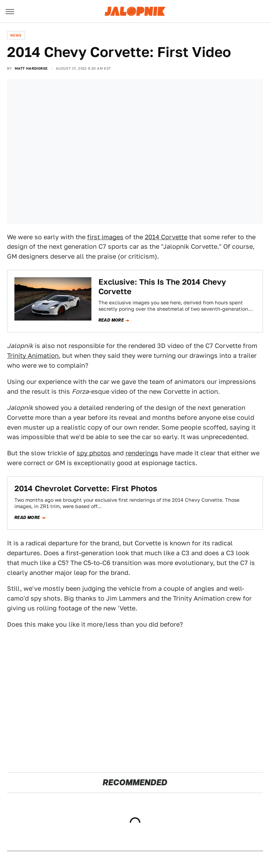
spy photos (94, 453)
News (16, 35)
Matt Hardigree (31, 68)
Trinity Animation (33, 356)
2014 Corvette (166, 237)
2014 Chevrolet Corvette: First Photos (86, 488)
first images (105, 237)
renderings (142, 453)
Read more (111, 320)
